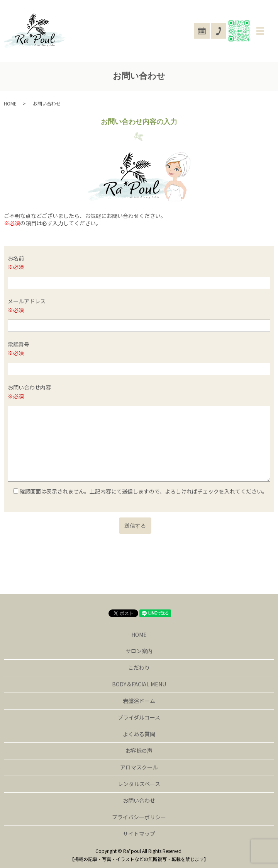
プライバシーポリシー (139, 817)
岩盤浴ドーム (139, 701)
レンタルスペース (139, 784)
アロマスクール (139, 767)
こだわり (139, 667)
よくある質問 (139, 734)
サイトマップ (139, 834)
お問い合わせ (139, 800)
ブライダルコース (139, 717)
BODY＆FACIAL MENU (139, 684)
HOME (10, 103)
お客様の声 (139, 751)
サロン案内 (139, 651)
